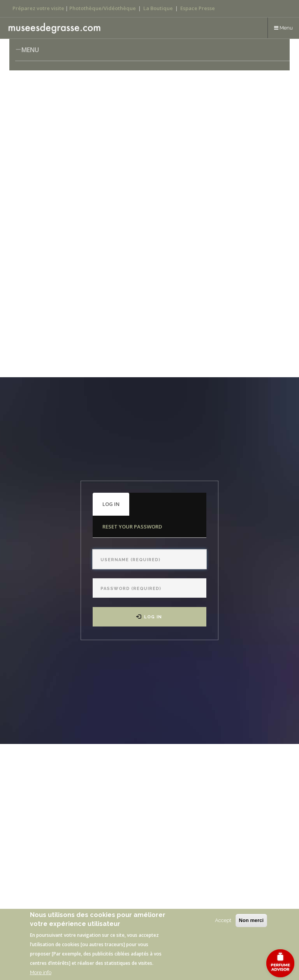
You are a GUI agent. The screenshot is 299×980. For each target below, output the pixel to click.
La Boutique (158, 8)
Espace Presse (198, 8)
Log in (116, 508)
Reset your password (132, 527)
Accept (223, 920)
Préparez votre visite (38, 8)
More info (41, 972)
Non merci (252, 920)
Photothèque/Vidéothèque (103, 8)
